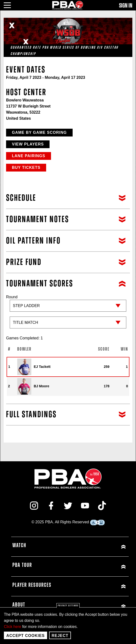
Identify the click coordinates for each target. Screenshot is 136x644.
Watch (19, 545)
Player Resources (32, 585)
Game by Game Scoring (39, 132)
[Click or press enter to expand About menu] (99, 606)
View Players (28, 144)
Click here (13, 627)
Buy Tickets (26, 168)
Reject (60, 636)
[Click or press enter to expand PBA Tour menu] (99, 567)
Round (68, 314)
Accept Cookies (25, 636)
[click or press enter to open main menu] (10, 5)
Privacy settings (68, 606)
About (19, 605)
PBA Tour (22, 565)
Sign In (126, 6)
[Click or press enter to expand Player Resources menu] (99, 586)
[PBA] (68, 5)
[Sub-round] (68, 322)
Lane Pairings (29, 156)
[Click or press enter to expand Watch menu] (99, 547)
